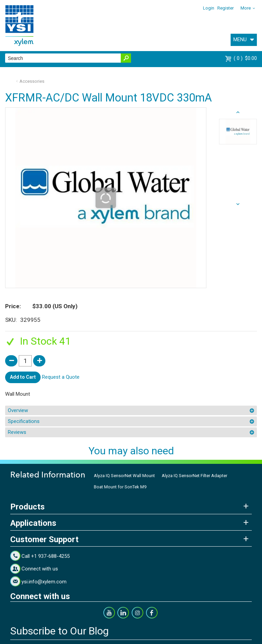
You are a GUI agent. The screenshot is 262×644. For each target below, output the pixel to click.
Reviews (17, 432)
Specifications (24, 421)
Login (209, 8)
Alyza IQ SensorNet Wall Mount (124, 476)
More (246, 8)
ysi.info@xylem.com (44, 582)
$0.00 (245, 58)
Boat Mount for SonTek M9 (120, 487)
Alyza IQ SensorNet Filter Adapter (194, 476)
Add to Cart (23, 377)
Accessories (32, 81)
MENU (240, 40)
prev (238, 204)
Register (225, 8)
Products (27, 507)
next (238, 112)
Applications (33, 523)
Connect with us (40, 569)
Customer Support (44, 539)
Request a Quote (61, 377)
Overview (18, 410)
